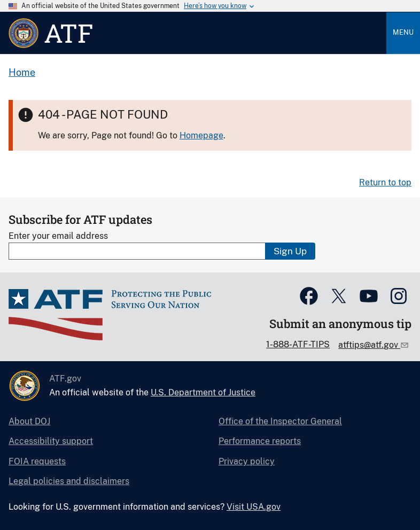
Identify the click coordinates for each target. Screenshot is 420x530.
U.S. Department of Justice (203, 392)
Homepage (201, 135)
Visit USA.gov (254, 507)
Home (22, 72)
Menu (403, 32)
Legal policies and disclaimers (69, 481)
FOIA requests (37, 461)
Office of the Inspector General (280, 421)
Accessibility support (51, 441)
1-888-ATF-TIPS (298, 344)
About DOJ (29, 421)
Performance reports (260, 441)
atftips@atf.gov (369, 345)
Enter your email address (58, 236)
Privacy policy (247, 461)
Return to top (385, 182)
